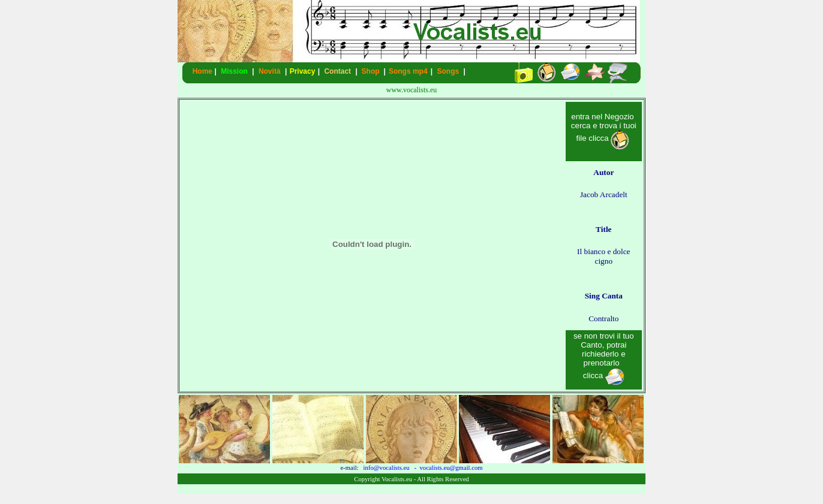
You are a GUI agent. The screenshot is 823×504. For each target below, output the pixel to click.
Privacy (303, 71)
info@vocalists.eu (387, 468)
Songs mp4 (408, 71)
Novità (270, 71)
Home (202, 71)
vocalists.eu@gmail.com (451, 468)
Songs (448, 71)
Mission (234, 71)
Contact (337, 71)
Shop (371, 71)
